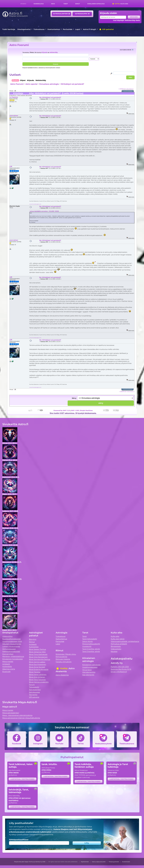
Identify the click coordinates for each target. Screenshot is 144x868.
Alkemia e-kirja (9, 669)
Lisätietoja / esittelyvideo (22, 779)
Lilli (11, 166)
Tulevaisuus (39, 29)
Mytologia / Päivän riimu (66, 654)
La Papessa (14, 97)
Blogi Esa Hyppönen (38, 664)
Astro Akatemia (62, 675)
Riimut (78, 4)
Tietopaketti (34, 687)
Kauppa (114, 651)
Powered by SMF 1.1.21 (62, 410)
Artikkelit (6, 664)
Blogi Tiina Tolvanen (37, 680)
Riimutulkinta (61, 657)
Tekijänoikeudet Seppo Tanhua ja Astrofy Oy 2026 (30, 862)
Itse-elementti (88, 675)
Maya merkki (8, 662)
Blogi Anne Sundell (37, 667)
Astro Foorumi (19, 45)
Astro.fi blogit (90, 29)
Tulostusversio (128, 91)
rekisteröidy (54, 52)
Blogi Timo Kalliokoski (38, 654)
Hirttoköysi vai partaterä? (72, 84)
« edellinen (122, 89)
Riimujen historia (63, 659)
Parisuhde (68, 29)
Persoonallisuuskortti (91, 644)
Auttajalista (7, 666)
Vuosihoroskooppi (90, 667)
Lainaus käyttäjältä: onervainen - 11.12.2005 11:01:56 (44, 211)
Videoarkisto (116, 649)
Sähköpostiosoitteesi (19, 840)
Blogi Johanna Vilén (37, 652)
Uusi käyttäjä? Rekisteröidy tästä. (127, 20)
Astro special (31, 84)
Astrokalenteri (61, 14)
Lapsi (78, 29)
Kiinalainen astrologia (96, 4)
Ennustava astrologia (49, 84)
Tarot (66, 4)
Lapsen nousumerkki (11, 646)
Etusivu (23, 4)
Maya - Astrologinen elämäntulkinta (17, 715)
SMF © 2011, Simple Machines (82, 410)
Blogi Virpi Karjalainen (38, 657)
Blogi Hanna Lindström (39, 682)
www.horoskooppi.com (35, 204)
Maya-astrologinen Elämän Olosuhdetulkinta (21, 718)
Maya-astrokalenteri (11, 713)
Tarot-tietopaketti (90, 639)
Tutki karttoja (9, 29)
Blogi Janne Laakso (37, 662)
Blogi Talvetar (35, 672)
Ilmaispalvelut (24, 29)
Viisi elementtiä (89, 672)
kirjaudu (44, 52)
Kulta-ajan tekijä (118, 639)
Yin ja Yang (87, 670)
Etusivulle (7, 672)
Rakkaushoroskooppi (11, 651)
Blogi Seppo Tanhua (38, 649)
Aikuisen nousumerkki (12, 644)
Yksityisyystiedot (114, 862)
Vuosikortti (87, 646)
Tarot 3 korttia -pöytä (91, 651)
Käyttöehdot (85, 862)
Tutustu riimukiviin (64, 662)
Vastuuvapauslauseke (99, 862)
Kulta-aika (120, 4)
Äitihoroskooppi (9, 649)
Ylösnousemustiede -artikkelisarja (125, 641)
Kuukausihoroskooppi (12, 639)
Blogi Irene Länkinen (38, 675)
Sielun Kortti (88, 641)
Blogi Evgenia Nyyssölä (39, 669)
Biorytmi (33, 639)
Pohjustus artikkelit (119, 644)
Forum (32, 685)
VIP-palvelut (106, 29)
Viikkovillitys (7, 636)
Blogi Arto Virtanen (37, 677)
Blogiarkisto (116, 646)
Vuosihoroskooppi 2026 (12, 641)
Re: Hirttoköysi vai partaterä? (50, 97)
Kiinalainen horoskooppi (13, 659)
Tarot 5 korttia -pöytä (91, 649)
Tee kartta (33, 695)
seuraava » (130, 89)
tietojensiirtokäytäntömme (41, 835)
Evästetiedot (126, 862)
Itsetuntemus (54, 29)
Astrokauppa (82, 14)
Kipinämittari (8, 654)
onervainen (14, 116)
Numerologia (39, 4)
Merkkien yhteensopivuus (13, 656)
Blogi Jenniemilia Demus (40, 659)
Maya (53, 4)
